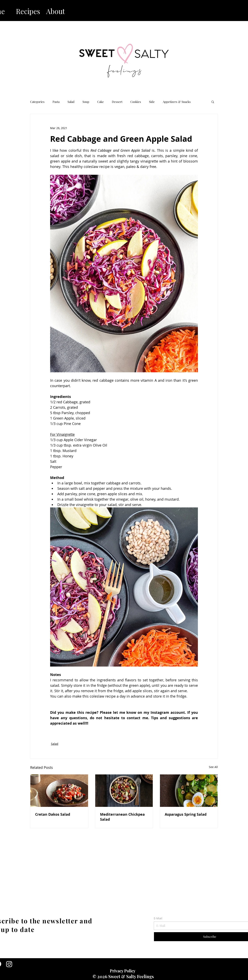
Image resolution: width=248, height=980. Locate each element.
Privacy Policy (123, 971)
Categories (37, 102)
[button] (213, 102)
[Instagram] (9, 964)
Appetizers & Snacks (177, 102)
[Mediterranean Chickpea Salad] (124, 791)
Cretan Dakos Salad (53, 814)
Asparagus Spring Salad (186, 814)
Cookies (136, 102)
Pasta (56, 102)
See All (213, 767)
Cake (101, 102)
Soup (86, 102)
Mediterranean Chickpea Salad (122, 817)
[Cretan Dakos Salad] (59, 791)
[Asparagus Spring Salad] (189, 791)
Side (152, 102)
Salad (71, 102)
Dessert (117, 102)
